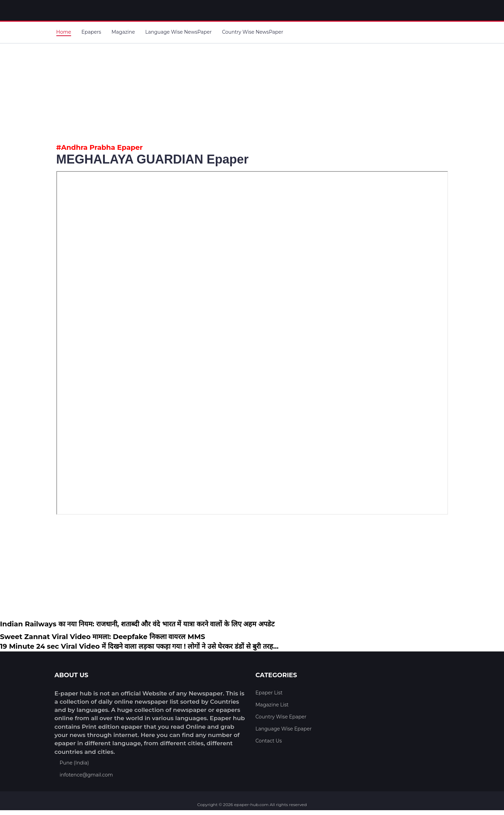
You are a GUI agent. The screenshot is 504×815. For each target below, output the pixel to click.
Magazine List (272, 705)
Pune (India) (74, 763)
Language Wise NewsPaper (178, 32)
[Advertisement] (252, 92)
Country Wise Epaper (281, 717)
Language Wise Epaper (284, 729)
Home (64, 32)
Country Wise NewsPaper (253, 32)
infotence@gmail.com (86, 775)
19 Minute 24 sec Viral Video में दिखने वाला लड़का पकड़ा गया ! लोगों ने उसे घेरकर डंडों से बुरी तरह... (139, 646)
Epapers (91, 32)
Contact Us (269, 741)
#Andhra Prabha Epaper (100, 147)
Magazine (123, 32)
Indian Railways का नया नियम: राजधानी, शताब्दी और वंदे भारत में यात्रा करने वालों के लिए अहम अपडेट (137, 624)
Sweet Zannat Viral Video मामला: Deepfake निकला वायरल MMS (103, 637)
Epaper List (269, 693)
